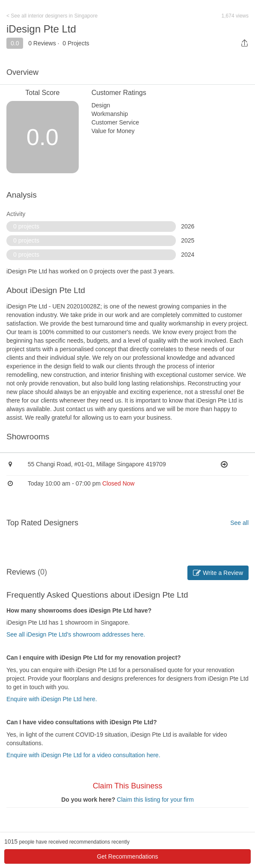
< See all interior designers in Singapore (52, 16)
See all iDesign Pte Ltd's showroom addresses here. (76, 634)
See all (239, 523)
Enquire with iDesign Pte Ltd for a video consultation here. (83, 755)
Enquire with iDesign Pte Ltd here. (52, 699)
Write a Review (218, 573)
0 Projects (76, 43)
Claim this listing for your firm (155, 800)
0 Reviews (42, 43)
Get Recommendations (127, 856)
